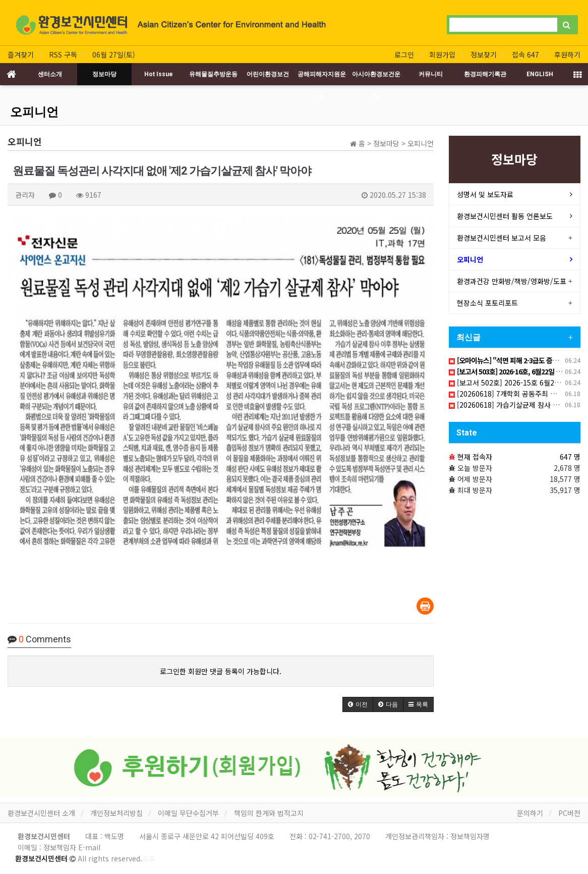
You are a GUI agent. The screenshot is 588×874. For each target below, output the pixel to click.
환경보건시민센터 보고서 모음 (502, 238)
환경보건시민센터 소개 (41, 813)
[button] (358, 704)
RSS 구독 (63, 54)
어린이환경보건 (268, 74)
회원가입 (442, 54)
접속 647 (525, 54)
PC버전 (569, 813)
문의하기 (530, 813)
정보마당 (104, 74)
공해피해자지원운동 (322, 78)
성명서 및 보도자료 (485, 194)
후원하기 (567, 54)
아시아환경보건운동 (376, 78)
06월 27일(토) (114, 54)
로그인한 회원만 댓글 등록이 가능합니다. (221, 671)
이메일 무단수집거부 (188, 813)
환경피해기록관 (485, 74)
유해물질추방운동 (213, 74)
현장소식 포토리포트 (487, 303)
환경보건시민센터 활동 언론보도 (505, 216)
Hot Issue (159, 74)
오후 (149, 858)
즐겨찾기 (21, 54)
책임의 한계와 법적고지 (269, 813)
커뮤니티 (431, 74)
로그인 (404, 54)
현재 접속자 (475, 457)
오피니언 (34, 112)
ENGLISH (540, 74)
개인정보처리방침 (116, 813)
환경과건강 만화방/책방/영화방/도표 (512, 281)
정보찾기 (484, 54)
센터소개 (50, 74)
